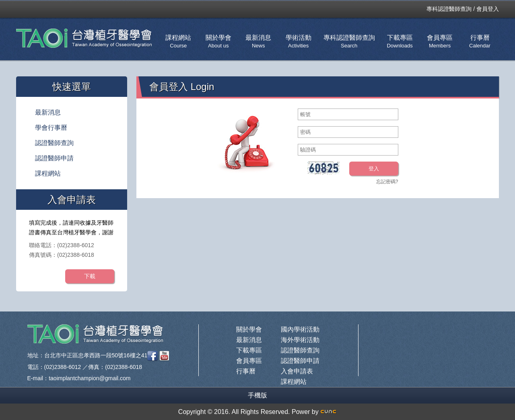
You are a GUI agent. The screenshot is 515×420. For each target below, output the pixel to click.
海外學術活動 (300, 340)
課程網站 (178, 41)
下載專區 (400, 41)
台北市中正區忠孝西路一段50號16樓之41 (96, 355)
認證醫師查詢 (54, 143)
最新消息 (258, 41)
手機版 (257, 395)
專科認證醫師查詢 (449, 9)
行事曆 (480, 41)
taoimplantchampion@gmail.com (90, 378)
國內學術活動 (300, 329)
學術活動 (299, 41)
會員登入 (488, 9)
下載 (90, 276)
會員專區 (440, 41)
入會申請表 (297, 371)
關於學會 (218, 41)
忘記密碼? (387, 182)
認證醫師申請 (54, 158)
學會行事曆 (51, 128)
